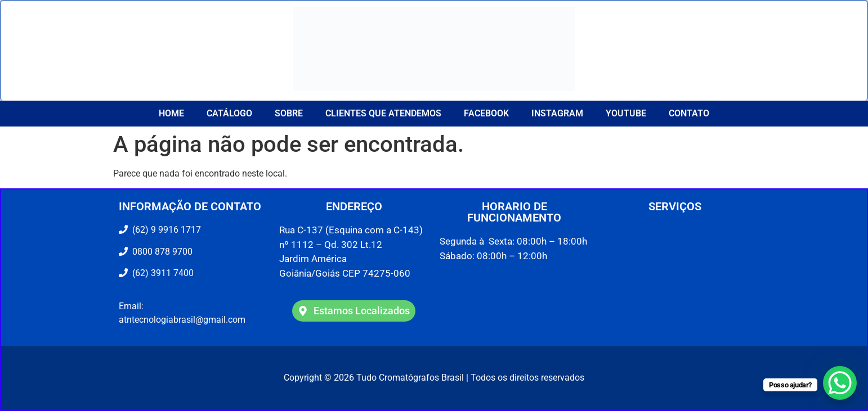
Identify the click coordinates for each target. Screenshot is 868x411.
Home (171, 113)
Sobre (289, 113)
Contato (689, 113)
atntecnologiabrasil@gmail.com (182, 320)
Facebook (486, 113)
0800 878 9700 (160, 252)
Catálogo (229, 113)
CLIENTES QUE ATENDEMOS (383, 113)
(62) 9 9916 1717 (165, 230)
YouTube (626, 113)
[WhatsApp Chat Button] (840, 383)
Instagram (557, 113)
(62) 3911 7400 (161, 273)
